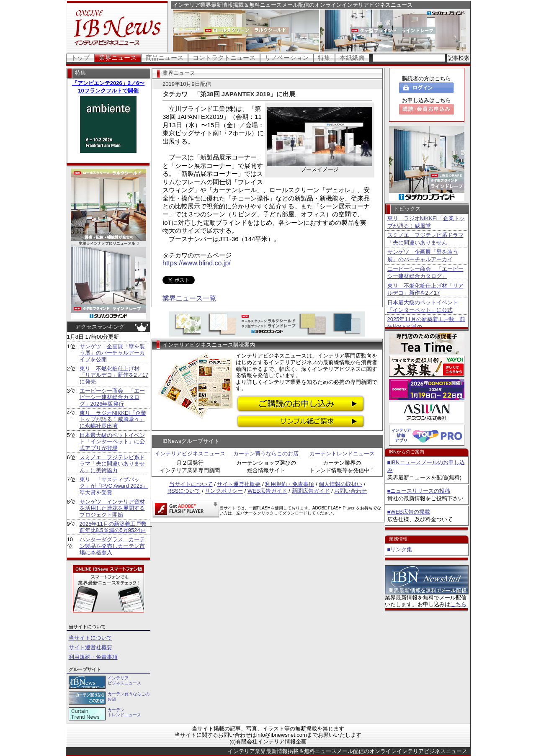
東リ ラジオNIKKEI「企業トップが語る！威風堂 (426, 222)
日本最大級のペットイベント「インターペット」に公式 (423, 306)
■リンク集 (400, 549)
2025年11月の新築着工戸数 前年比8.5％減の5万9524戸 (116, 527)
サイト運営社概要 (90, 647)
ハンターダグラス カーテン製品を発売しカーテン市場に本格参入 (112, 546)
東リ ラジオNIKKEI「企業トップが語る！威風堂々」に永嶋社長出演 (113, 419)
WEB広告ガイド (267, 491)
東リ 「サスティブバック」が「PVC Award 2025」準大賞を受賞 (114, 486)
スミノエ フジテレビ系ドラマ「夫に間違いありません (425, 239)
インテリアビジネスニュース (190, 454)
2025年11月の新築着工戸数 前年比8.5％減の (426, 323)
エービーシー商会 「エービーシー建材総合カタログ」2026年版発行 (112, 397)
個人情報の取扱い (340, 484)
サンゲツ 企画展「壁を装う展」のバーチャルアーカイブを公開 (112, 353)
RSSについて (184, 491)
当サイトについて (90, 638)
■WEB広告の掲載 (409, 512)
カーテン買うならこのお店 (266, 454)
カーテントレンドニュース (342, 454)
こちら (458, 604)
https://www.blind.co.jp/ (197, 263)
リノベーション (287, 58)
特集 (324, 58)
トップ (80, 58)
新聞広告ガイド (311, 491)
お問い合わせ (350, 491)
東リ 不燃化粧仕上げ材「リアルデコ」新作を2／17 (425, 289)
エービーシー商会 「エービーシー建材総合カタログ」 (425, 273)
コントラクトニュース (224, 58)
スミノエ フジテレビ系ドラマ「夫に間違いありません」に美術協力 (112, 464)
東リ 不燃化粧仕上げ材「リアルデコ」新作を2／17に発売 (114, 375)
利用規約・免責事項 (93, 657)
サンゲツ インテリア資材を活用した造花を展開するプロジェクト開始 (112, 508)
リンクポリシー (224, 491)
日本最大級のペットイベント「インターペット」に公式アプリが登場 (112, 442)
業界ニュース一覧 (189, 298)
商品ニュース (165, 58)
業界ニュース (118, 58)
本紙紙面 (352, 58)
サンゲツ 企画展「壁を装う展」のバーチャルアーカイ (423, 256)
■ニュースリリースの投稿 (419, 491)
